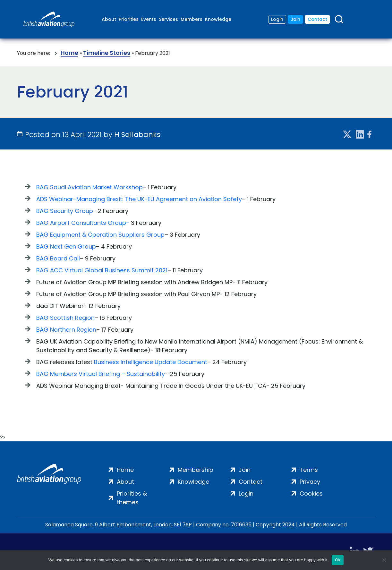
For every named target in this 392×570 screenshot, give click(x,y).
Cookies (311, 493)
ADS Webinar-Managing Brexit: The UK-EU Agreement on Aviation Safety (139, 199)
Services (168, 19)
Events (149, 19)
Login (277, 19)
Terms (309, 470)
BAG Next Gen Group (66, 247)
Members (192, 19)
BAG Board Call (58, 258)
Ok (338, 560)
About (109, 19)
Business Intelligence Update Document (151, 362)
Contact (317, 19)
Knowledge (218, 19)
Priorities (129, 19)
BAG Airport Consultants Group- (83, 223)
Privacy (310, 482)
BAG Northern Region (66, 330)
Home (69, 53)
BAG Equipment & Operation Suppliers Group (100, 235)
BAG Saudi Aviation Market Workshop (89, 187)
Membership (196, 470)
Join (295, 19)
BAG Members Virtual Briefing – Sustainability (101, 374)
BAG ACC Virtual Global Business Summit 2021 (102, 270)
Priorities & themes (132, 498)
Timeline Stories (107, 53)
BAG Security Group (65, 211)
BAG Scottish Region (65, 318)
